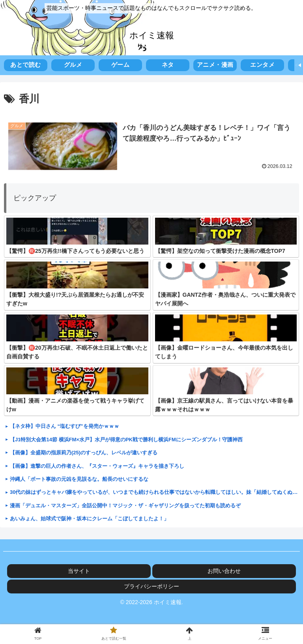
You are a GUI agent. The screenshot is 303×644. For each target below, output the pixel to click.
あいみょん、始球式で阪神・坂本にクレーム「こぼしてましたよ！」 (89, 519)
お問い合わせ (224, 571)
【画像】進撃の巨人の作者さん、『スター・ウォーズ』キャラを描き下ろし (97, 466)
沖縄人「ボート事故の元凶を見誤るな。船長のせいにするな (79, 479)
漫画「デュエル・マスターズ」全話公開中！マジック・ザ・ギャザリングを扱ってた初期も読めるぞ (125, 506)
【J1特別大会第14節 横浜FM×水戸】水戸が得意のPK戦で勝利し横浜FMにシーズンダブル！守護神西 (126, 440)
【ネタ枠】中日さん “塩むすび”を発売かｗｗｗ (65, 426)
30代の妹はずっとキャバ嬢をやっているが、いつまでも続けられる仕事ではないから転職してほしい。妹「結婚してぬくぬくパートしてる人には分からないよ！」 (154, 492)
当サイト (79, 571)
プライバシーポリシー (151, 586)
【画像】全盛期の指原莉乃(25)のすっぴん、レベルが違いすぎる (84, 453)
